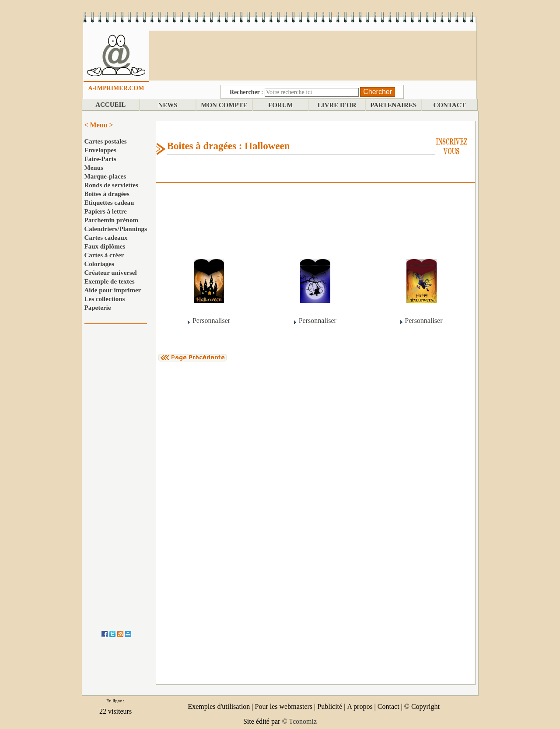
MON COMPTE (224, 105)
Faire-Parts (100, 159)
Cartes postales (106, 141)
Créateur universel (111, 273)
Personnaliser (211, 321)
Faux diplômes (105, 246)
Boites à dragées (107, 194)
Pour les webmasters (284, 706)
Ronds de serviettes (111, 185)
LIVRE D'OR (337, 105)
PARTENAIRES (393, 105)
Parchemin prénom (111, 220)
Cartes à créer (104, 255)
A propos (360, 706)
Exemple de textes (110, 281)
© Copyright (422, 706)
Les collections (105, 299)
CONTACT (450, 105)
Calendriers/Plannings (116, 229)
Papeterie (98, 308)
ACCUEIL (110, 105)
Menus (94, 168)
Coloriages (99, 264)
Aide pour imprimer (113, 290)
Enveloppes (100, 150)
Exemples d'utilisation (219, 706)
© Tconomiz (299, 721)
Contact (388, 706)
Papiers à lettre (106, 211)
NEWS (168, 105)
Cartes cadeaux (106, 238)
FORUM (281, 105)
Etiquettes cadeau (109, 203)
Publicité (330, 706)
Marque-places (105, 176)
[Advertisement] (313, 55)
